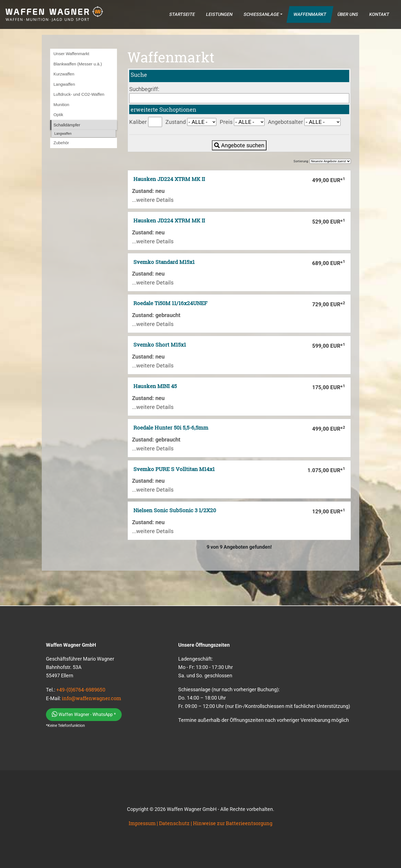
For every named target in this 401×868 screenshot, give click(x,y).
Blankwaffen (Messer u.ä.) (78, 64)
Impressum (142, 823)
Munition (61, 105)
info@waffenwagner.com (91, 698)
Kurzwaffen (64, 74)
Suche (139, 75)
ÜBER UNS (348, 14)
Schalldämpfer (67, 125)
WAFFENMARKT (310, 14)
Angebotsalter (285, 122)
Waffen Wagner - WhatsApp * (84, 714)
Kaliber (138, 122)
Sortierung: (322, 161)
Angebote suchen (239, 145)
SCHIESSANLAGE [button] (261, 14)
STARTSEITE (182, 14)
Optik (58, 115)
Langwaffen (64, 84)
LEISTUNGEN (219, 14)
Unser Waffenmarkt (71, 54)
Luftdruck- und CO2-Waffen (79, 94)
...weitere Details (153, 200)
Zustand (176, 122)
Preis (226, 122)
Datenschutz (174, 823)
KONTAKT (379, 14)
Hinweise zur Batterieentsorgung (233, 823)
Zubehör (61, 143)
